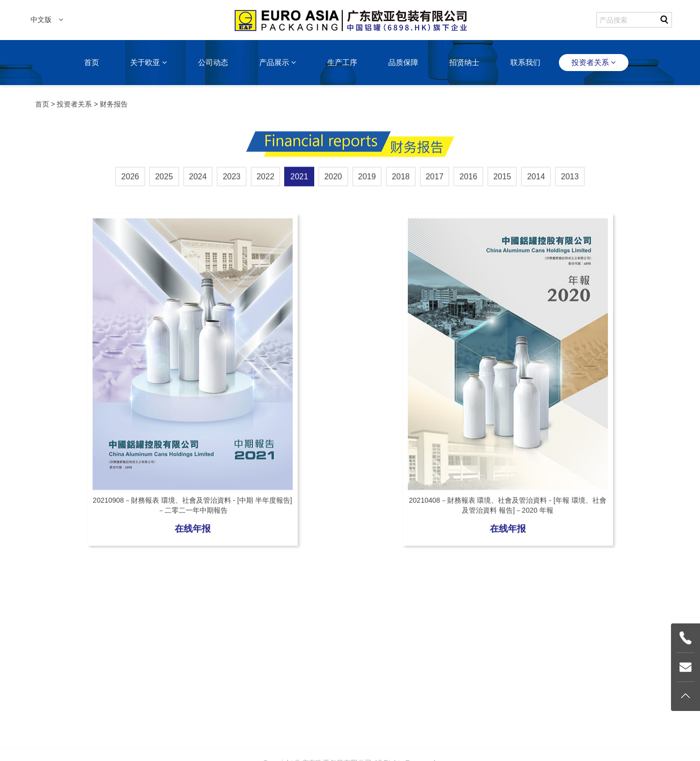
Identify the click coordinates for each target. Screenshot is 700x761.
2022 (266, 179)
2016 (468, 179)
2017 (435, 179)
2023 (232, 179)
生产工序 (342, 62)
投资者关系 (594, 62)
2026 (130, 179)
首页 (92, 62)
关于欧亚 (149, 62)
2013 (570, 179)
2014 (536, 179)
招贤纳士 (464, 62)
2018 (401, 179)
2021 (299, 179)
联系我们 (525, 62)
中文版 (47, 20)
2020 (333, 179)
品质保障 (403, 62)
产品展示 (278, 62)
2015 (502, 179)
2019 (367, 179)
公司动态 (213, 62)
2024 (198, 179)
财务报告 (115, 104)
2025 (164, 179)
